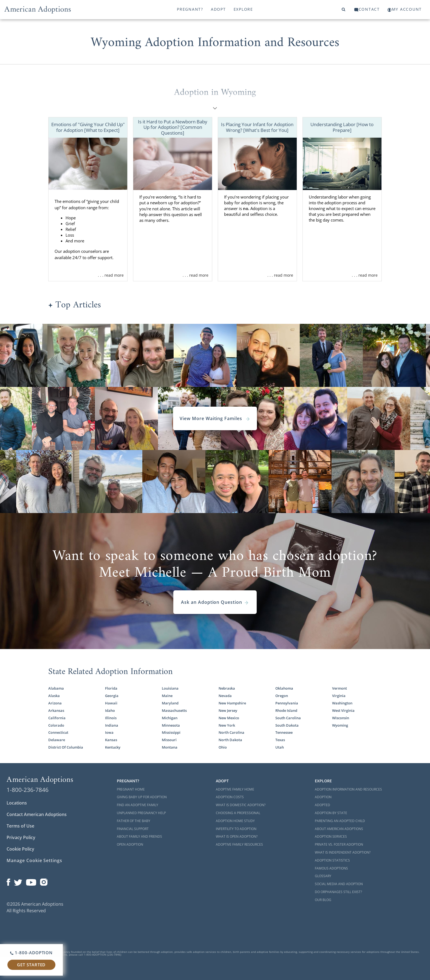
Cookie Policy (20, 849)
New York (227, 725)
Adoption (323, 797)
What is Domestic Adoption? (241, 805)
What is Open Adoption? (237, 836)
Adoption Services (331, 836)
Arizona (55, 703)
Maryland (170, 703)
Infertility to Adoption (236, 829)
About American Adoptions (339, 829)
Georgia (112, 696)
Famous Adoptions (331, 868)
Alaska (54, 696)
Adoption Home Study (235, 821)
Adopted (322, 805)
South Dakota (287, 725)
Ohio (223, 747)
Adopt (218, 9)
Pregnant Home (131, 789)
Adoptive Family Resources (239, 844)
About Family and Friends (139, 836)
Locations (17, 803)
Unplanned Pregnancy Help (141, 813)
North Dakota (230, 740)
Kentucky (113, 747)
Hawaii (111, 703)
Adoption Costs (230, 797)
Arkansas (56, 711)
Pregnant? (190, 9)
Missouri (169, 740)
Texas (280, 740)
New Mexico (229, 718)
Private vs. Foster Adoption (339, 844)
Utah (280, 747)
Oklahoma (284, 688)
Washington (342, 703)
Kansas (111, 740)
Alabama (56, 688)
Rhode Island (286, 711)
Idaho (110, 711)
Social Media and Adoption (339, 884)
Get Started (31, 965)
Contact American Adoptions (37, 814)
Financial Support (133, 829)
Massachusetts (174, 711)
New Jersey (228, 711)
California (57, 718)
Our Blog (323, 900)
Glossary (323, 876)
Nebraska (227, 688)
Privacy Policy (21, 837)
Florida (111, 688)
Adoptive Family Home (235, 789)
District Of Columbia (66, 747)
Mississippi (171, 733)
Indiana (112, 725)
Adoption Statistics (332, 860)
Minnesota (171, 725)
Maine (167, 696)
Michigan (170, 718)
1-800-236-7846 (28, 790)
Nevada (225, 696)
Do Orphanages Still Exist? (338, 892)
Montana (170, 747)
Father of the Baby (134, 821)
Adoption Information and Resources (348, 789)
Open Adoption (130, 844)
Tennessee (284, 733)
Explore (243, 9)
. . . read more (111, 275)
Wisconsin (341, 718)
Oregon (282, 696)
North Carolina (231, 733)
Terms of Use (20, 826)
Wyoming (340, 725)
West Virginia (343, 711)
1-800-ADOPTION (31, 953)
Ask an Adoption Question (215, 602)
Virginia (339, 696)
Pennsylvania (287, 703)
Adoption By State (331, 813)
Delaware (57, 740)
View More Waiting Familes (215, 418)
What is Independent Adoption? (343, 852)
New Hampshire (232, 703)
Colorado (56, 725)
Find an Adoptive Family (138, 805)
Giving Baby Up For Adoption (142, 797)
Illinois (111, 718)
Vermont (340, 688)
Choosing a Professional (238, 813)
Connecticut (58, 733)
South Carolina (288, 718)
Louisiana (170, 688)
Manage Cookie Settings (34, 860)
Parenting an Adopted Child (340, 821)
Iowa (109, 733)
